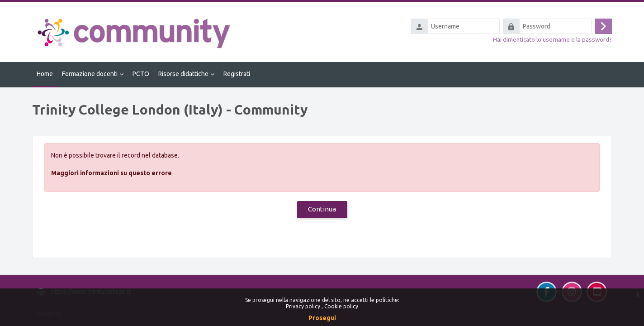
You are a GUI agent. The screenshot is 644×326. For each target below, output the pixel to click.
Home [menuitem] (45, 74)
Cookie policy (341, 306)
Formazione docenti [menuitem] (90, 74)
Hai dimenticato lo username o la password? (552, 39)
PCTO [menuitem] (141, 74)
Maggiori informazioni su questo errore (111, 173)
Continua (322, 209)
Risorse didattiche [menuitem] (183, 74)
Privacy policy (304, 306)
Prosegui (322, 318)
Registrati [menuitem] (237, 74)
